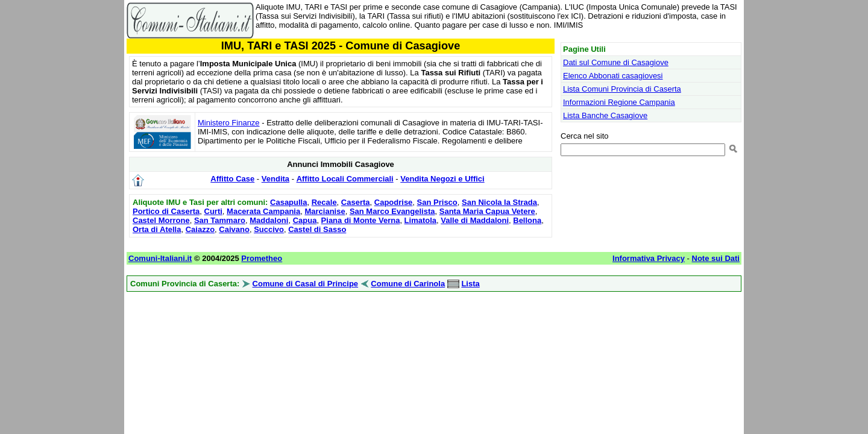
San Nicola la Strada (499, 202)
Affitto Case (232, 179)
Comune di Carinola (408, 284)
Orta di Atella (157, 229)
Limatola (420, 220)
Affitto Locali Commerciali (345, 179)
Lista (470, 284)
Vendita (275, 179)
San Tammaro (220, 220)
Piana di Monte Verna (361, 220)
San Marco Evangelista (392, 211)
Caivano (234, 229)
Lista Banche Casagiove (605, 115)
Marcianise (325, 211)
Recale (324, 202)
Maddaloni (269, 220)
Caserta (356, 202)
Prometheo (262, 258)
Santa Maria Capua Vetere (487, 211)
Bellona (527, 220)
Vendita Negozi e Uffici (442, 179)
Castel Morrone (161, 220)
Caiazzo (200, 229)
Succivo (269, 229)
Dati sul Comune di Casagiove (616, 62)
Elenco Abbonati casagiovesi (613, 76)
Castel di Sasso (317, 229)
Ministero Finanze (229, 123)
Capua (305, 220)
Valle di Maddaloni (475, 220)
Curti (213, 211)
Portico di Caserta (166, 211)
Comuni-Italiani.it (160, 258)
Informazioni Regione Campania (619, 102)
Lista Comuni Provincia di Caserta (622, 89)
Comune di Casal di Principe (306, 284)
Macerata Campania (263, 211)
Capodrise (394, 202)
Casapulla (288, 202)
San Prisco (437, 202)
